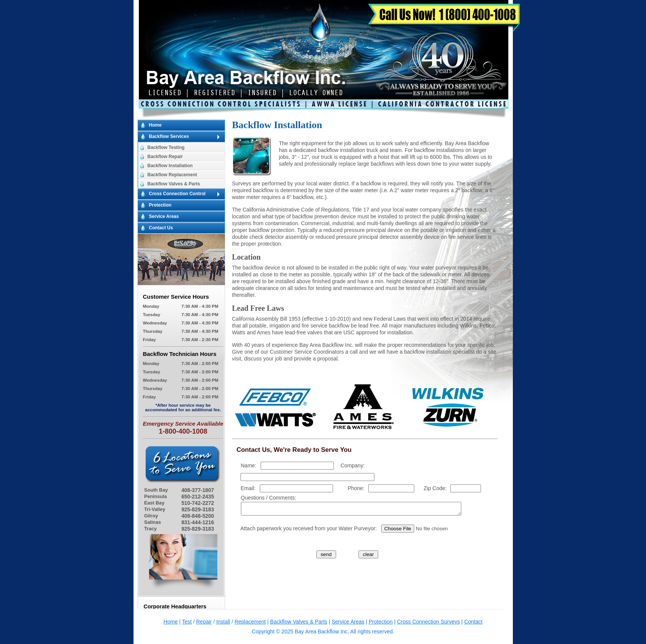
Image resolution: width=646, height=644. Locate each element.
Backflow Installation (170, 166)
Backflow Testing (166, 147)
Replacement (250, 622)
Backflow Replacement (172, 175)
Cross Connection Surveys (428, 622)
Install (223, 622)
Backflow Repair (165, 157)
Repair (204, 622)
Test (187, 622)
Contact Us (161, 228)
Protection (160, 205)
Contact (473, 622)
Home (155, 125)
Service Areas (164, 216)
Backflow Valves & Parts (174, 184)
